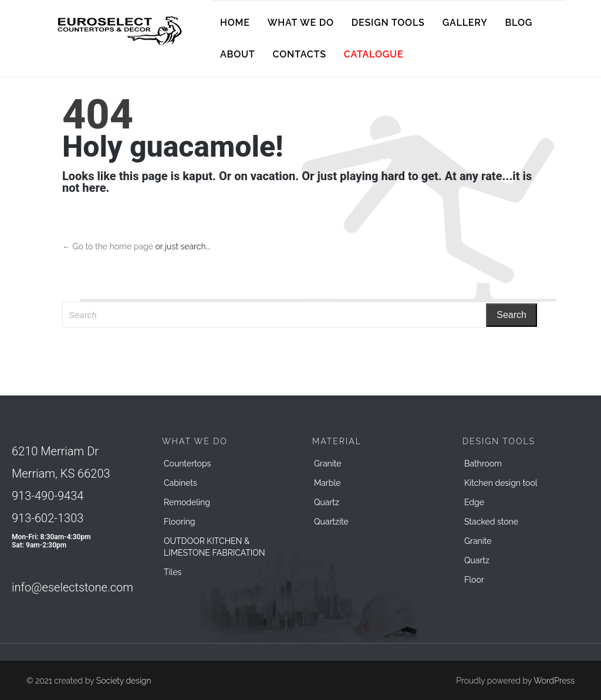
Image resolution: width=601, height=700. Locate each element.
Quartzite (331, 522)
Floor (474, 580)
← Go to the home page (108, 246)
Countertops (187, 464)
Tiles (173, 572)
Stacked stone (491, 522)
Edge (474, 502)
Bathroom (483, 464)
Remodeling (187, 502)
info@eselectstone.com (72, 587)
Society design (124, 681)
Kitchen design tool (501, 483)
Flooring (180, 522)
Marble (327, 483)
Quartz (327, 502)
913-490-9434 (48, 496)
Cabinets (180, 483)
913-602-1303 (48, 518)
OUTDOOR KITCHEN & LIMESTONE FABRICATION (215, 547)
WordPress (554, 681)
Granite (328, 464)
